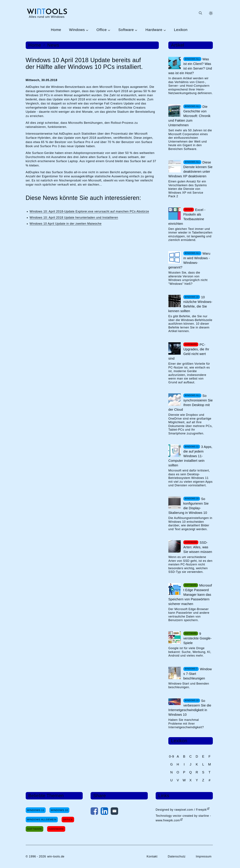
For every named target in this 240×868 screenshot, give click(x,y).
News (53, 45)
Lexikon (181, 30)
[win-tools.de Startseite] (47, 13)
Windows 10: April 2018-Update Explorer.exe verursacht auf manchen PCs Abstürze (89, 211)
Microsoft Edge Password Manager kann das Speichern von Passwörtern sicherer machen (190, 595)
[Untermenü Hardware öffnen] (164, 30)
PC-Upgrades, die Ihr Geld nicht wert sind (189, 352)
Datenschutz (177, 856)
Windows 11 (36, 810)
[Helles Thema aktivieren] (211, 13)
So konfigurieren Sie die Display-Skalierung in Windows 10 (189, 506)
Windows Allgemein (42, 819)
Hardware (154, 30)
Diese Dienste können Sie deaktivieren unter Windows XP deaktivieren (190, 169)
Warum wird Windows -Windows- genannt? (189, 260)
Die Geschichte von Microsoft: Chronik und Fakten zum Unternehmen (189, 116)
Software (126, 30)
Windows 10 (59, 810)
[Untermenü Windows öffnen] (87, 30)
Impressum (204, 856)
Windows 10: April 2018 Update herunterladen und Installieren (74, 218)
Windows (77, 30)
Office (102, 30)
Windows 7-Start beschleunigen (198, 674)
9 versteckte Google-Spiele (197, 638)
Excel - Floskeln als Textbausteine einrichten (187, 217)
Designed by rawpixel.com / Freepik (181, 810)
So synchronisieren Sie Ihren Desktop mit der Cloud (191, 403)
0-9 (172, 756)
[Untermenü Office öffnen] (109, 30)
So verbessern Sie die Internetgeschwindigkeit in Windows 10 (190, 708)
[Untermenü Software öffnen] (136, 30)
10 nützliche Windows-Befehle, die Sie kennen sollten (190, 304)
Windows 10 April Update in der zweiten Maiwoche (66, 224)
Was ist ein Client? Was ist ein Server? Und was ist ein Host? (190, 66)
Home (56, 30)
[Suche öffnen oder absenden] (200, 13)
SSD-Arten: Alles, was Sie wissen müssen (198, 547)
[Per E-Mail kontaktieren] (114, 812)
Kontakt (152, 856)
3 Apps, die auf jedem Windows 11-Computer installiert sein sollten (190, 456)
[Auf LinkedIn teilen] (104, 812)
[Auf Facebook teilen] (94, 812)
